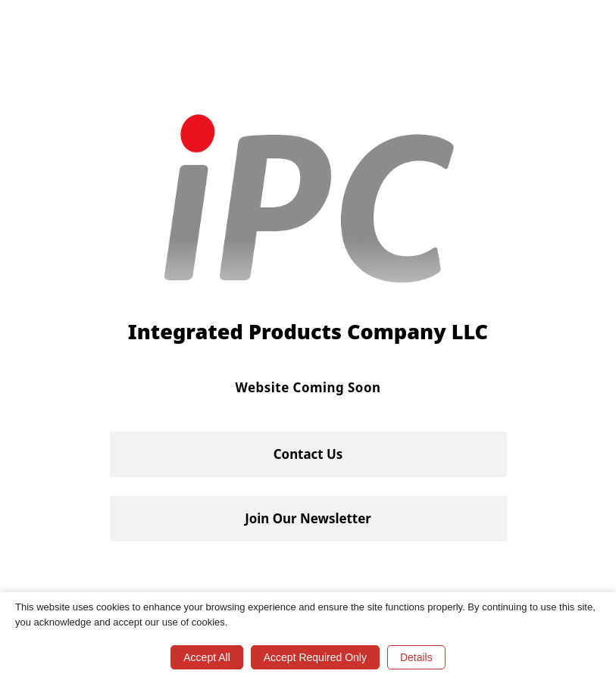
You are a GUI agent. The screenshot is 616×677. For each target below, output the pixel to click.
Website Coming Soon (308, 387)
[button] (308, 454)
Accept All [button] (206, 657)
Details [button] (416, 657)
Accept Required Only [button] (315, 657)
